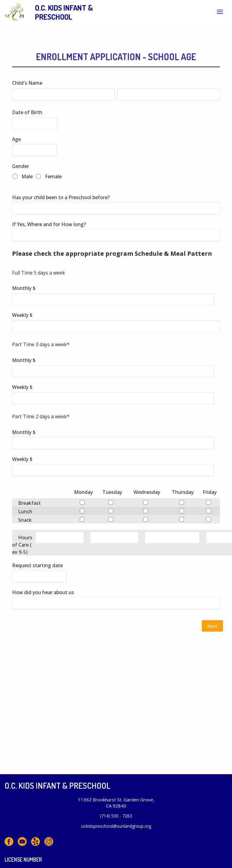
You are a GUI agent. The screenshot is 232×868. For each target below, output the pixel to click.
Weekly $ (22, 315)
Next (212, 626)
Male (27, 176)
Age (16, 139)
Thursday (183, 492)
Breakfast (29, 503)
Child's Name (27, 83)
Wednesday (147, 492)
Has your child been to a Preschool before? (61, 197)
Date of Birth (27, 112)
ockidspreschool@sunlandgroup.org (116, 826)
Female (53, 176)
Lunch (25, 511)
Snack (25, 520)
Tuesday (112, 492)
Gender (21, 166)
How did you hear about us (43, 592)
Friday (210, 492)
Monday (83, 492)
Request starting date (37, 565)
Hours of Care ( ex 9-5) (22, 545)
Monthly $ (24, 288)
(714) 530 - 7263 (116, 816)
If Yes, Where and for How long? (49, 224)
